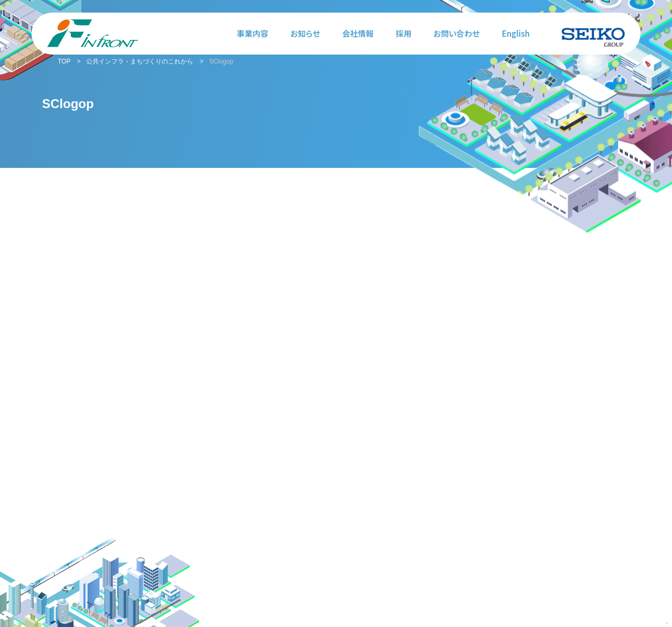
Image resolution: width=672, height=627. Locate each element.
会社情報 (358, 33)
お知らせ (305, 33)
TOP (64, 61)
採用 (404, 33)
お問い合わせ (457, 33)
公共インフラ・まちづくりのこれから (140, 61)
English (516, 33)
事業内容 (253, 33)
